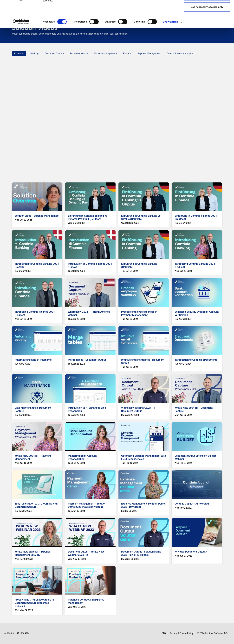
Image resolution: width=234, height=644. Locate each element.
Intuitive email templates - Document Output (143, 361)
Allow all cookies (207, 9)
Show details (171, 45)
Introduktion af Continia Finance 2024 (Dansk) (90, 265)
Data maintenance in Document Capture (33, 409)
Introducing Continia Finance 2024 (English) (35, 313)
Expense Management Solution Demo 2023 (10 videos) (143, 505)
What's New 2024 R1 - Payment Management (33, 457)
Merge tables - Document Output (87, 360)
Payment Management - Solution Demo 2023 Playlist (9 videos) (87, 505)
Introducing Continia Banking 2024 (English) (195, 265)
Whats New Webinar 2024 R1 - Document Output (139, 409)
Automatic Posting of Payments (33, 360)
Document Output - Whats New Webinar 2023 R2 (86, 553)
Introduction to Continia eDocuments (196, 360)
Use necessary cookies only (207, 30)
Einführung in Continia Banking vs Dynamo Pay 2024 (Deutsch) (88, 217)
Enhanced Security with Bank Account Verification (197, 313)
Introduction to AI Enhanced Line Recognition (87, 409)
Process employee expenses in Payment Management (139, 313)
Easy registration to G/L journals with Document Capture (36, 505)
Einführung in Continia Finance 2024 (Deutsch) (196, 217)
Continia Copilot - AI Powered (192, 504)
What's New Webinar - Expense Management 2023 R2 (32, 553)
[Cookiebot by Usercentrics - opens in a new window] (21, 45)
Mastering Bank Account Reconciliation (82, 457)
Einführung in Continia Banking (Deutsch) (139, 265)
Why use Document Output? (191, 552)
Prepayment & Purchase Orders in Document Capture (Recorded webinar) (34, 603)
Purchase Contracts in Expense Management (86, 601)
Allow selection (207, 19)
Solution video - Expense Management (37, 216)
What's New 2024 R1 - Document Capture (194, 409)
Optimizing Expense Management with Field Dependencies (144, 457)
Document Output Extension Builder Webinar (195, 457)
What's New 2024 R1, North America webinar (89, 313)
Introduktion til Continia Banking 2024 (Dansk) (37, 265)
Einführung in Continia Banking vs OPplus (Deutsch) (141, 217)
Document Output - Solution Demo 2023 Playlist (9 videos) (141, 553)
